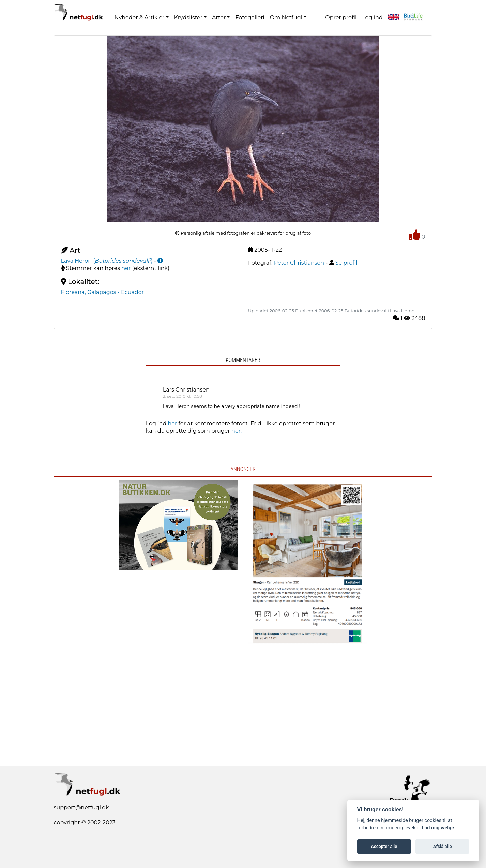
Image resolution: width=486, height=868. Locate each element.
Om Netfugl (286, 18)
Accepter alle (384, 846)
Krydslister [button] (188, 18)
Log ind (372, 18)
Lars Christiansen (186, 390)
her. (237, 431)
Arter (219, 18)
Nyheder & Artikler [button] (139, 18)
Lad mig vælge (438, 828)
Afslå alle (443, 846)
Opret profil (341, 18)
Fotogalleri (250, 18)
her (126, 268)
